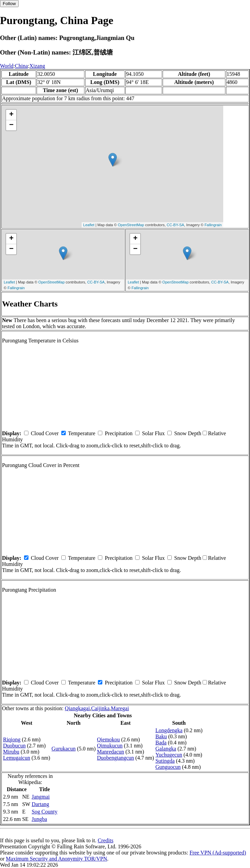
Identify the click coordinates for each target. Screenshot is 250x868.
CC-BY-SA (175, 225)
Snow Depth (188, 433)
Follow (9, 4)
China (21, 66)
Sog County (44, 812)
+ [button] (11, 115)
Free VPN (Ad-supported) (218, 853)
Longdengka (169, 730)
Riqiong (12, 739)
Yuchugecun (169, 755)
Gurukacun (64, 749)
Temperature (82, 433)
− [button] (11, 125)
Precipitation (119, 433)
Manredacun (110, 752)
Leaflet (89, 225)
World (7, 66)
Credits (105, 840)
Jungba (39, 819)
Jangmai (40, 797)
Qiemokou (108, 739)
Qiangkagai (77, 708)
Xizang (37, 66)
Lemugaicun (17, 758)
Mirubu (11, 752)
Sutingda (165, 761)
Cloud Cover (45, 433)
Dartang (40, 804)
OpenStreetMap (131, 225)
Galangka (166, 749)
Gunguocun (168, 767)
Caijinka (100, 708)
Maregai (120, 708)
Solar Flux (153, 433)
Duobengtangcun (115, 758)
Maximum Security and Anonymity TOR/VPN (56, 859)
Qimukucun (110, 746)
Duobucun (14, 746)
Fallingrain (213, 225)
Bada (161, 743)
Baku (161, 736)
